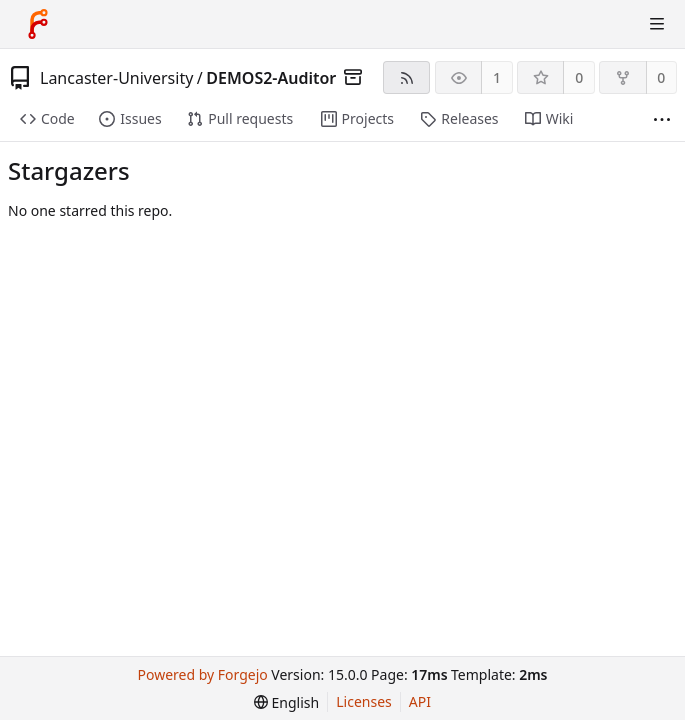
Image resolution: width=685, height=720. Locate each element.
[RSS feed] (406, 77)
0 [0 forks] (661, 77)
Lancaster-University (116, 78)
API (420, 701)
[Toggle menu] (657, 24)
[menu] (286, 702)
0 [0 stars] (579, 77)
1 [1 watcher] (497, 77)
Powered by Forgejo (203, 674)
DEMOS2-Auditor (271, 78)
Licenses (364, 701)
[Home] (38, 24)
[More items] (662, 119)
